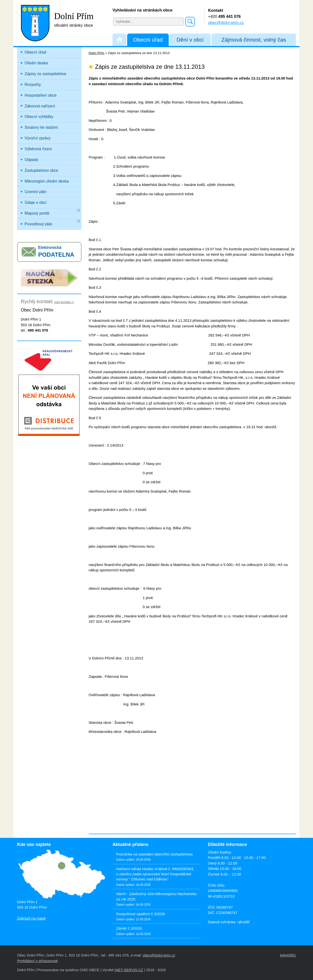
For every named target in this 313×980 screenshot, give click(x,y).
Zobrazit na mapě (31, 918)
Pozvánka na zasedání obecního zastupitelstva (154, 854)
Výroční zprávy (38, 138)
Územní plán (36, 192)
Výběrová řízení (38, 149)
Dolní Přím (97, 53)
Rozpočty (33, 85)
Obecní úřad (148, 40)
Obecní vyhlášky (39, 117)
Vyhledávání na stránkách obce (142, 10)
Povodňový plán (52, 223)
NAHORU (288, 955)
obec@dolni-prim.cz (226, 23)
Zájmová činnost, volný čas (254, 40)
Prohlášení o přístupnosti (37, 961)
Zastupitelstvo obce (42, 170)
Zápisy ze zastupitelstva (45, 74)
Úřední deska (36, 63)
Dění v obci (190, 40)
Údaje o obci (36, 202)
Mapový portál (52, 212)
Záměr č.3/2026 (129, 928)
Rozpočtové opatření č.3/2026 (141, 914)
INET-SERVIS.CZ (129, 970)
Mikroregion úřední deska (47, 181)
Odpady (32, 160)
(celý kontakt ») (64, 302)
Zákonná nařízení (40, 106)
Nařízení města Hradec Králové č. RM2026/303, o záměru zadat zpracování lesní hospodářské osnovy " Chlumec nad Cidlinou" (155, 874)
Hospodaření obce (41, 95)
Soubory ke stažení (41, 127)
